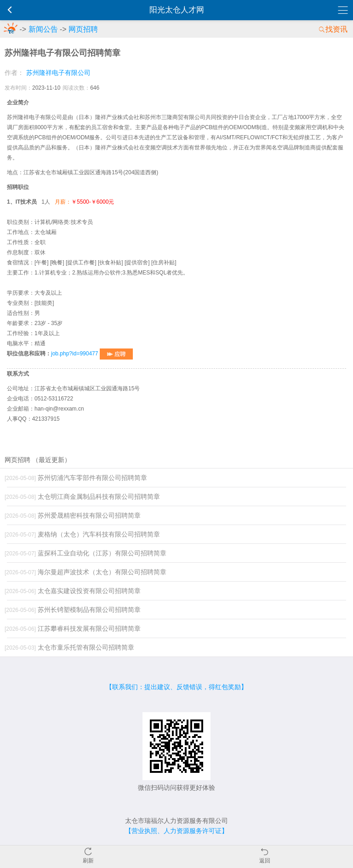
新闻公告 (43, 29)
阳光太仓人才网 (177, 10)
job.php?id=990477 (92, 354)
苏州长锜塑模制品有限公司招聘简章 (73, 610)
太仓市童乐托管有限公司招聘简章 (69, 647)
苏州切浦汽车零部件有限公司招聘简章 (76, 478)
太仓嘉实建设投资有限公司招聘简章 (73, 591)
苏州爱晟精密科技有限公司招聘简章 (73, 515)
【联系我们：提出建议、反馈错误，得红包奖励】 (176, 687)
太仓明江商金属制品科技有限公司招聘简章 (82, 497)
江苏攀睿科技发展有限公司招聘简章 (73, 628)
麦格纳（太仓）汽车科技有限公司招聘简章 (82, 534)
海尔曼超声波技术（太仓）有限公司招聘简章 (85, 572)
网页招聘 (83, 29)
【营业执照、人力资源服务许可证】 (176, 831)
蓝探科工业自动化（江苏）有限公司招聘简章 (85, 553)
